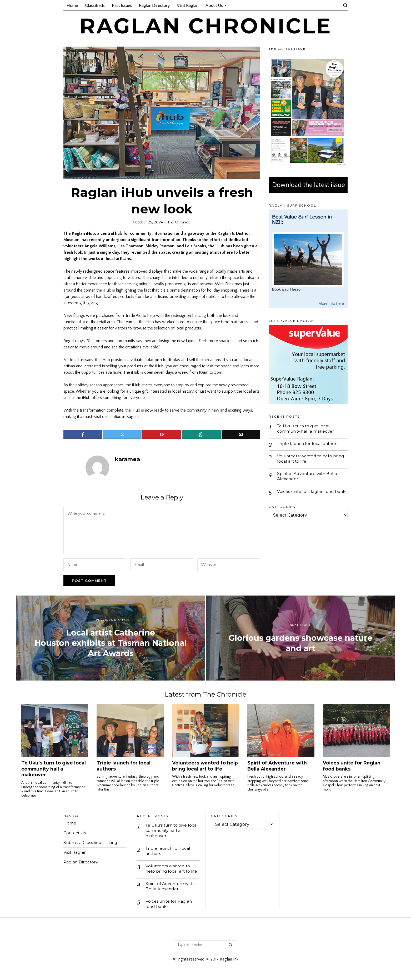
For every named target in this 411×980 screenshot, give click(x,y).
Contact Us (75, 833)
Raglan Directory (81, 862)
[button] (231, 947)
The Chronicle (179, 222)
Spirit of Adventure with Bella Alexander (308, 477)
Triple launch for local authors (309, 444)
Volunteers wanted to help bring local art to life (312, 459)
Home (70, 823)
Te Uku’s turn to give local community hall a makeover (307, 429)
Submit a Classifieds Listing (91, 842)
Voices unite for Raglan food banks (307, 495)
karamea (127, 459)
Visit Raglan (76, 852)
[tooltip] (83, 434)
